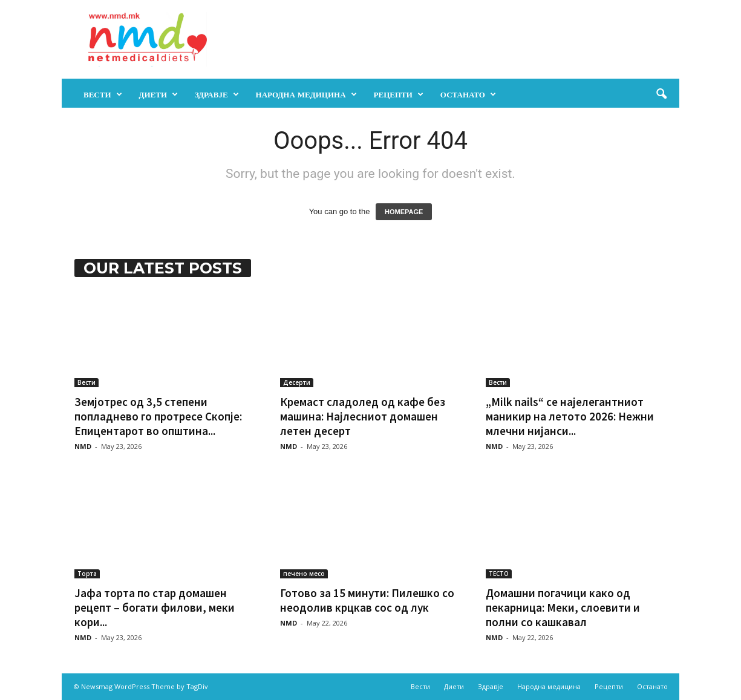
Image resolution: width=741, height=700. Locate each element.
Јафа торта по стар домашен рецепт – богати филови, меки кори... (155, 607)
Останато (468, 94)
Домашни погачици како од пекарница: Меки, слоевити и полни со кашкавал (563, 607)
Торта (87, 574)
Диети (159, 94)
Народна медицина (306, 94)
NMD (83, 446)
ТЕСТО (499, 574)
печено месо (304, 574)
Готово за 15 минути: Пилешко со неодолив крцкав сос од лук (367, 600)
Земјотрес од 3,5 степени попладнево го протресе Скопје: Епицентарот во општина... (158, 416)
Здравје (217, 94)
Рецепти (399, 94)
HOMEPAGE (404, 212)
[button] (661, 94)
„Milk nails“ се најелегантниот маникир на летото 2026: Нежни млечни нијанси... (570, 416)
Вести (103, 94)
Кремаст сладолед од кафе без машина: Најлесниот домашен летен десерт (363, 416)
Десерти (297, 382)
